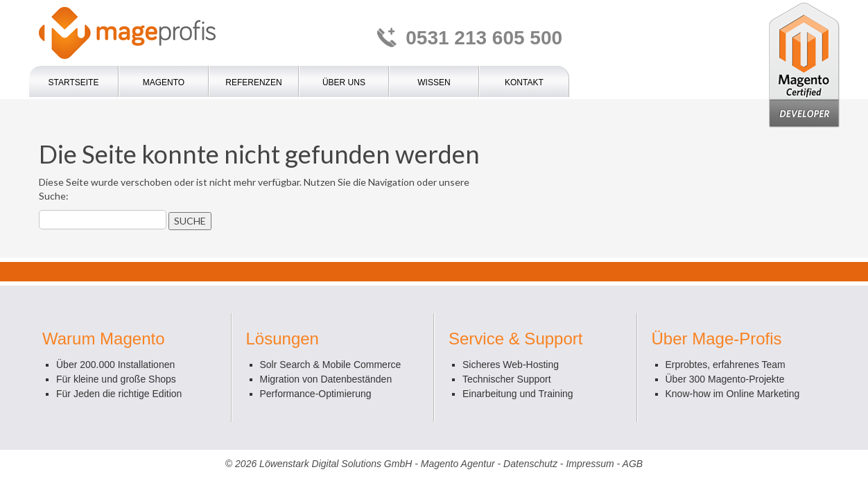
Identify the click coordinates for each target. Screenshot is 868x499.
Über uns (344, 82)
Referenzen (253, 82)
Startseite (74, 82)
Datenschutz (530, 464)
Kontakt (524, 82)
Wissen (434, 82)
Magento (164, 82)
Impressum (590, 464)
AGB (633, 464)
